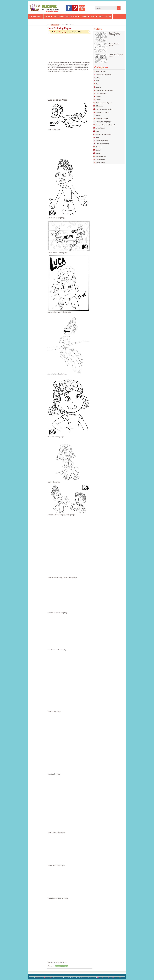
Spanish (99, 153)
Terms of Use (111, 978)
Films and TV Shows (56, 25)
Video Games (100, 163)
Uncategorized (101, 159)
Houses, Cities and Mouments (106, 125)
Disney (98, 100)
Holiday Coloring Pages (104, 122)
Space (98, 150)
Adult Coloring (105, 16)
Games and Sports (102, 119)
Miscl (93, 16)
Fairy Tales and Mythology (105, 109)
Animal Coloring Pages (103, 75)
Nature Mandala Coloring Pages (114, 34)
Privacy (99, 978)
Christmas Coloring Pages (105, 90)
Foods (98, 115)
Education (58, 16)
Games (84, 16)
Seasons (99, 147)
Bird (97, 81)
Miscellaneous (101, 128)
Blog (97, 84)
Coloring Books (36, 16)
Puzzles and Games (102, 144)
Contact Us (119, 978)
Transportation (101, 156)
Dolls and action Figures (104, 103)
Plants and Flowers (102, 141)
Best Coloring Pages (61, 32)
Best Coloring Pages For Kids (44, 978)
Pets (97, 137)
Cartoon (99, 87)
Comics (98, 97)
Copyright (105, 978)
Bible (98, 78)
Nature (48, 16)
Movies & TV (72, 16)
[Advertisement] (69, 48)
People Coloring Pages (103, 134)
